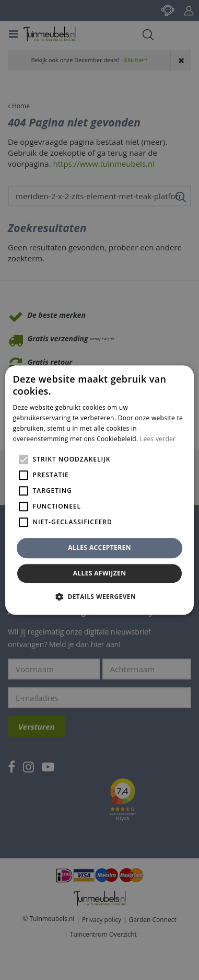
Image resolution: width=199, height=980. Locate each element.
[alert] (99, 490)
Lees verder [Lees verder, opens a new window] (158, 439)
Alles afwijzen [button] (100, 573)
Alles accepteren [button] (99, 548)
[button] (99, 596)
